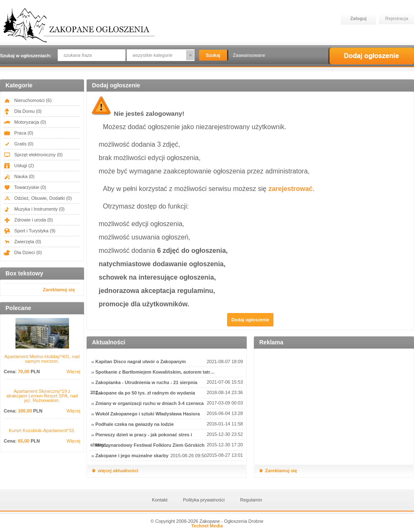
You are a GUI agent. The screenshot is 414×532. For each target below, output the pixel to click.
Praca (18, 133)
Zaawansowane (249, 55)
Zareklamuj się (59, 290)
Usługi (19, 165)
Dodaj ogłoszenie (371, 56)
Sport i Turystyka (29, 231)
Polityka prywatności (204, 500)
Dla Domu (23, 111)
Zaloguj (358, 18)
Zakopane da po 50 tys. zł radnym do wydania (145, 393)
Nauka (19, 176)
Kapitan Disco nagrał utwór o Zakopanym (141, 361)
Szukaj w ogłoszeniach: (26, 56)
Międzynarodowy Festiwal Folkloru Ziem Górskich (150, 445)
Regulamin (251, 500)
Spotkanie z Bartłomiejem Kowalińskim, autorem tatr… (155, 372)
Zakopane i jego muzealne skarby (132, 456)
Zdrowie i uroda (28, 220)
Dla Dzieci (23, 252)
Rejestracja (397, 18)
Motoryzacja (25, 122)
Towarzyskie (25, 187)
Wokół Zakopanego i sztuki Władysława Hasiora (148, 414)
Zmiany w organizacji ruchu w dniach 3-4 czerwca (149, 403)
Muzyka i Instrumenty (34, 209)
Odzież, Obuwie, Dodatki (38, 198)
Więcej (73, 372)
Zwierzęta (22, 242)
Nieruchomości (28, 100)
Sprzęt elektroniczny (33, 155)
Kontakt (160, 500)
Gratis (19, 144)
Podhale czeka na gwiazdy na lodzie (135, 424)
